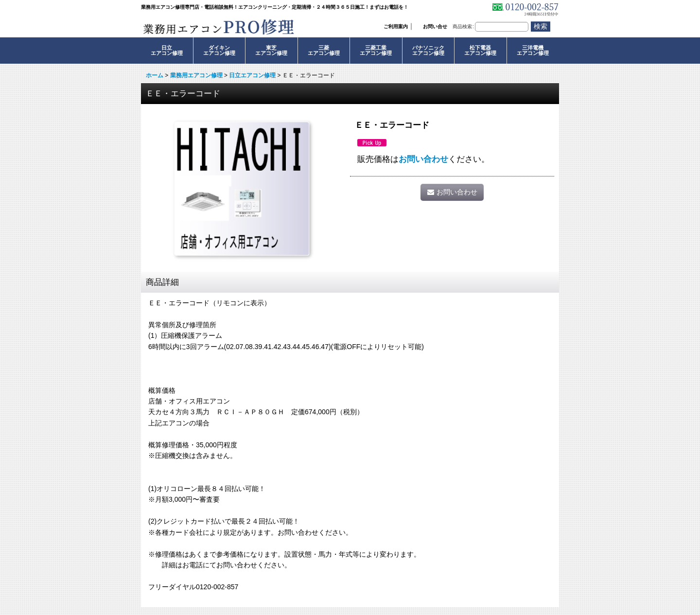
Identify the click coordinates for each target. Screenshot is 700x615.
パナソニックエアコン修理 (428, 50)
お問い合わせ (423, 159)
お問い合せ (435, 26)
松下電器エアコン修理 (480, 50)
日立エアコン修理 (167, 50)
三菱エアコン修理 (324, 50)
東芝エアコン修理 (271, 50)
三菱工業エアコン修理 (376, 50)
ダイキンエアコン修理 (219, 50)
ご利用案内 (396, 26)
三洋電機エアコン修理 (533, 50)
